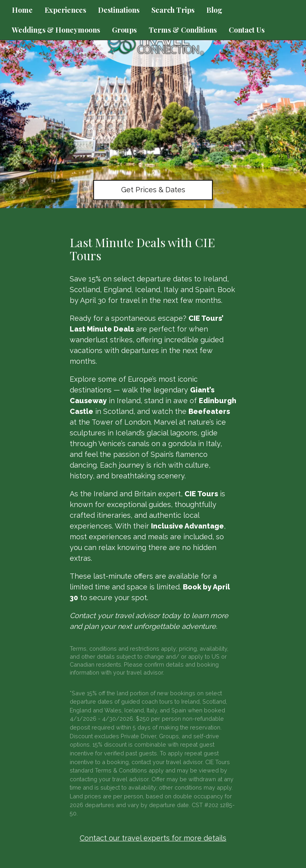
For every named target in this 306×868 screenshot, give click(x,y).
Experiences (65, 10)
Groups (124, 30)
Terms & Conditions (183, 30)
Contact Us (247, 30)
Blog (214, 10)
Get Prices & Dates (153, 190)
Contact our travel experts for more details (153, 838)
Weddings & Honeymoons (56, 30)
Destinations (119, 10)
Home (22, 10)
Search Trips (173, 10)
